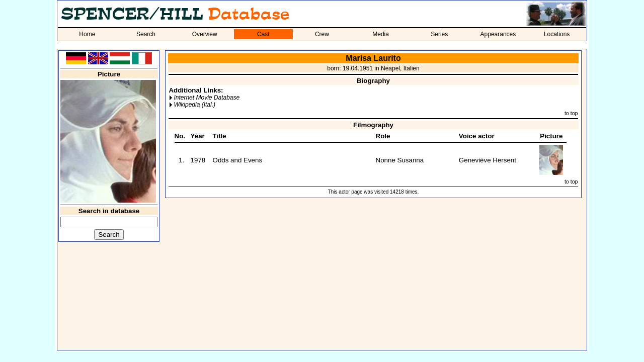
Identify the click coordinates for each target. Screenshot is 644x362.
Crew (322, 34)
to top (571, 113)
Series (439, 34)
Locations (557, 34)
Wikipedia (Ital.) (194, 105)
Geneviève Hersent (488, 160)
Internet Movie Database (207, 98)
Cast (263, 34)
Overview (205, 34)
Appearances (498, 34)
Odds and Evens (238, 160)
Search (146, 34)
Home (87, 34)
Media (381, 34)
